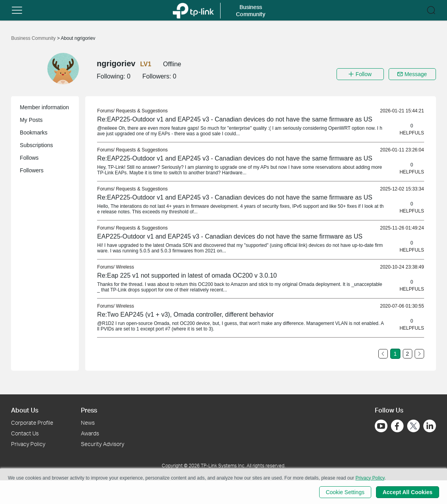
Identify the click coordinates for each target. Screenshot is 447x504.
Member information (44, 107)
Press (89, 410)
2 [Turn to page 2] (408, 354)
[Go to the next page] (419, 354)
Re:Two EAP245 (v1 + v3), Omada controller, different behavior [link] (185, 315)
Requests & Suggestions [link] (142, 111)
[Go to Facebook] (397, 426)
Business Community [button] (251, 10)
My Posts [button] (31, 120)
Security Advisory (103, 444)
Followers (32, 170)
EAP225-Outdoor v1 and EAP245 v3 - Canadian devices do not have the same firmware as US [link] (230, 236)
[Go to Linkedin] (430, 426)
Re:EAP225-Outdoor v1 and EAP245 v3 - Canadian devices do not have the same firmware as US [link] (235, 119)
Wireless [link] (125, 267)
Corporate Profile (32, 423)
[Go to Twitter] (413, 427)
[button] (17, 10)
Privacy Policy (28, 444)
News (88, 423)
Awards (90, 433)
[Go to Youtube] (381, 426)
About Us (25, 410)
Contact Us (25, 433)
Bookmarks (34, 133)
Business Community (34, 38)
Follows (29, 158)
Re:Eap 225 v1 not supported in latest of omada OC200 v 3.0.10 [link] (187, 275)
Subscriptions (36, 145)
